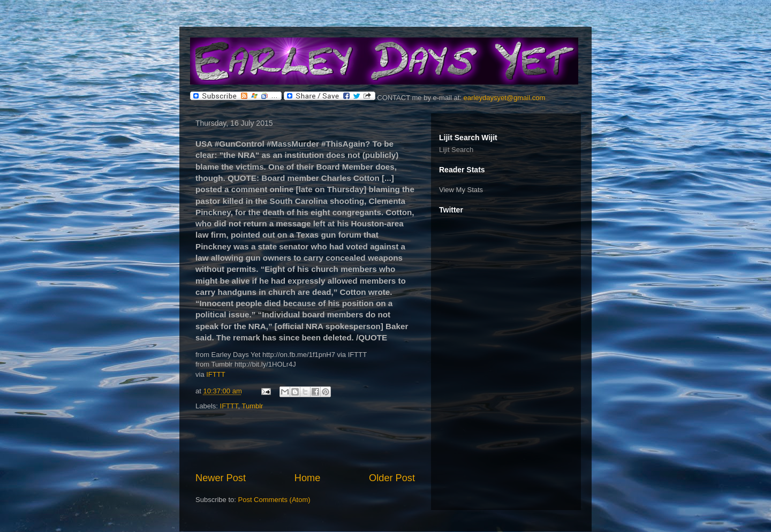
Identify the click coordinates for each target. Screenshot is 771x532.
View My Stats (461, 190)
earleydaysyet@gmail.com (505, 98)
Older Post (392, 478)
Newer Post (221, 478)
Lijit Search (456, 150)
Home (308, 478)
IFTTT (216, 374)
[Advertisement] (305, 442)
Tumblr (252, 406)
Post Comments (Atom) (274, 500)
